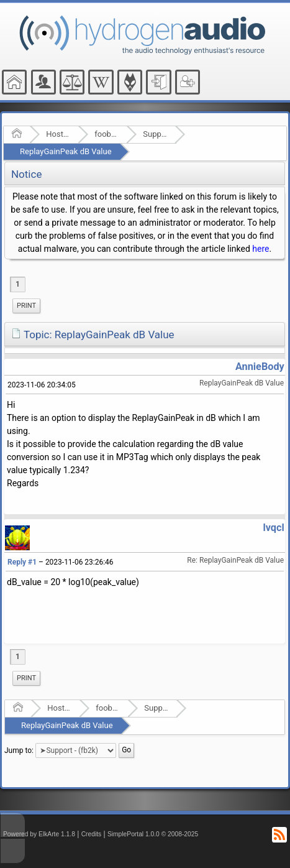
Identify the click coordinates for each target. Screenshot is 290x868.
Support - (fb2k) (155, 134)
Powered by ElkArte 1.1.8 (39, 834)
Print (26, 306)
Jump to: (19, 750)
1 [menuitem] (18, 284)
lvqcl (273, 528)
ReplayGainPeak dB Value (66, 151)
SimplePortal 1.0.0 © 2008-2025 (153, 834)
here (261, 249)
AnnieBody (260, 367)
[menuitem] (26, 306)
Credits (92, 834)
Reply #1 (22, 562)
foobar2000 (106, 134)
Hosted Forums (58, 134)
